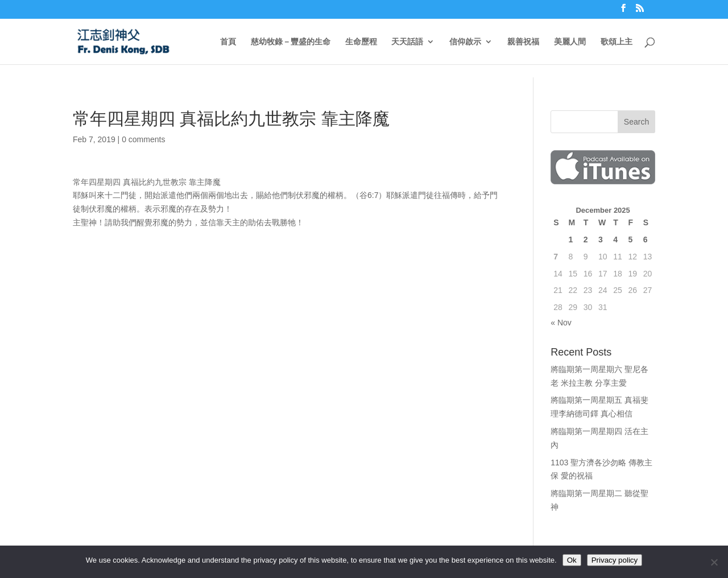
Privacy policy (615, 560)
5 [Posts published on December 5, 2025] (630, 240)
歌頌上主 (617, 42)
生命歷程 (361, 42)
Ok (572, 560)
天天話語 (407, 42)
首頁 (228, 42)
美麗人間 (570, 42)
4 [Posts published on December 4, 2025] (615, 240)
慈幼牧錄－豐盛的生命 (291, 42)
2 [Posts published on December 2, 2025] (586, 240)
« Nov (561, 323)
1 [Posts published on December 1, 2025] (570, 240)
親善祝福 (523, 42)
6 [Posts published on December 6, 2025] (646, 240)
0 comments (143, 139)
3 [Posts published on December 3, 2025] (601, 240)
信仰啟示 (465, 42)
